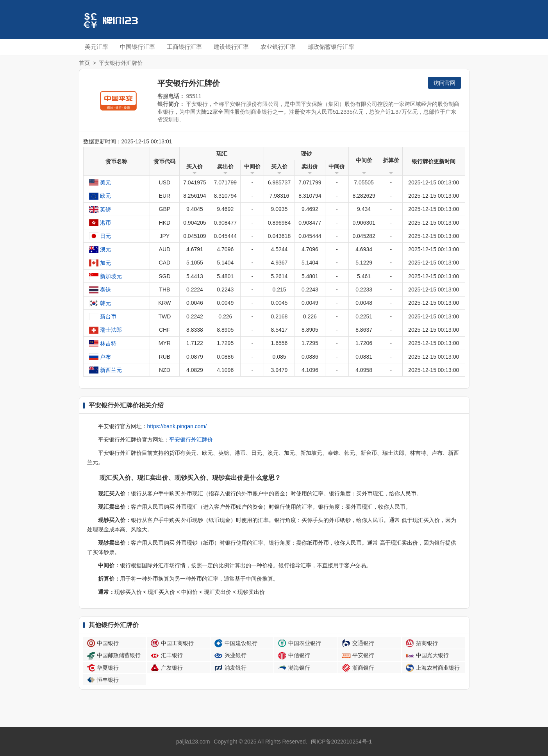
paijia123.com (193, 742)
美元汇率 (96, 47)
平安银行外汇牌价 (191, 440)
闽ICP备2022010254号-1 (341, 742)
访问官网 (444, 83)
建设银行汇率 (231, 47)
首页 (84, 63)
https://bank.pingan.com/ (177, 426)
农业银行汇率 (278, 47)
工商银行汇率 (184, 47)
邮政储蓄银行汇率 (331, 47)
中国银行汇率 (137, 47)
